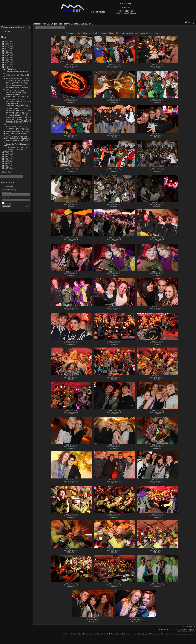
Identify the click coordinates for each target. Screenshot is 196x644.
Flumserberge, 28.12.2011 (15, 147)
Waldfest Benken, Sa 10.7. (15, 105)
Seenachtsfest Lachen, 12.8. (16, 114)
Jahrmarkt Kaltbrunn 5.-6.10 (16, 132)
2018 (6, 55)
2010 (6, 153)
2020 (6, 52)
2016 (6, 59)
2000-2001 (8, 169)
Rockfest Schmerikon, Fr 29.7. (16, 110)
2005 (6, 162)
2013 (6, 64)
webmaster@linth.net (127, 13)
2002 (6, 167)
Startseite (38, 24)
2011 (6, 68)
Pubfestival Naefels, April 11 (16, 78)
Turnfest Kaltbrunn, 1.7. (14, 100)
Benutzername (7, 193)
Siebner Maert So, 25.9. (14, 126)
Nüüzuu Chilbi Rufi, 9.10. (14, 137)
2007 (6, 158)
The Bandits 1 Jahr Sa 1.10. (16, 130)
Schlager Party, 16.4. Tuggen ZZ (17, 75)
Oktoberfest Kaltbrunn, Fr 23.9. (17, 121)
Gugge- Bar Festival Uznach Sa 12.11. (69, 24)
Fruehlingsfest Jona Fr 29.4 (15, 80)
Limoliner (99, 634)
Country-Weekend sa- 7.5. (15, 84)
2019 (6, 54)
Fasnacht (9, 70)
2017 (6, 57)
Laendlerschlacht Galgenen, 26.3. (18, 71)
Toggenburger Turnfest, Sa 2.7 (16, 101)
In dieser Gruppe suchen (52, 28)
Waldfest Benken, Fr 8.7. (14, 103)
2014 (6, 63)
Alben (4, 37)
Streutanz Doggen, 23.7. (14, 109)
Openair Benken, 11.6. (14, 93)
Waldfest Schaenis (12, 94)
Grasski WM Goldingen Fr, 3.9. (17, 117)
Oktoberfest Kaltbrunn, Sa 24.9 (17, 123)
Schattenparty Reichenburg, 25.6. (17, 96)
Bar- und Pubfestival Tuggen (16, 139)
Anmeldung (9, 187)
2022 (6, 48)
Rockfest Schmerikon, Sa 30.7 (16, 112)
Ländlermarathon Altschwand (16, 107)
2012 (6, 66)
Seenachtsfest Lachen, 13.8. (16, 116)
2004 (6, 163)
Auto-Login (7, 203)
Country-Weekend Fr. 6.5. (15, 82)
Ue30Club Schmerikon (14, 86)
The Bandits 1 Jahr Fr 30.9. (15, 128)
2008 (6, 156)
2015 (6, 61)
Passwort (5, 198)
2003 (6, 165)
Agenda (8, 31)
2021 (6, 50)
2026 (6, 41)
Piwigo (193, 626)
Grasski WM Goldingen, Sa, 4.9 (17, 119)
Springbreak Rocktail (13, 91)
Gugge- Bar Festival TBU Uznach (17, 140)
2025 (6, 43)
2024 (6, 45)
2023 (6, 47)
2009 (6, 155)
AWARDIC (126, 7)
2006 (6, 160)
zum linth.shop (126, 3)
